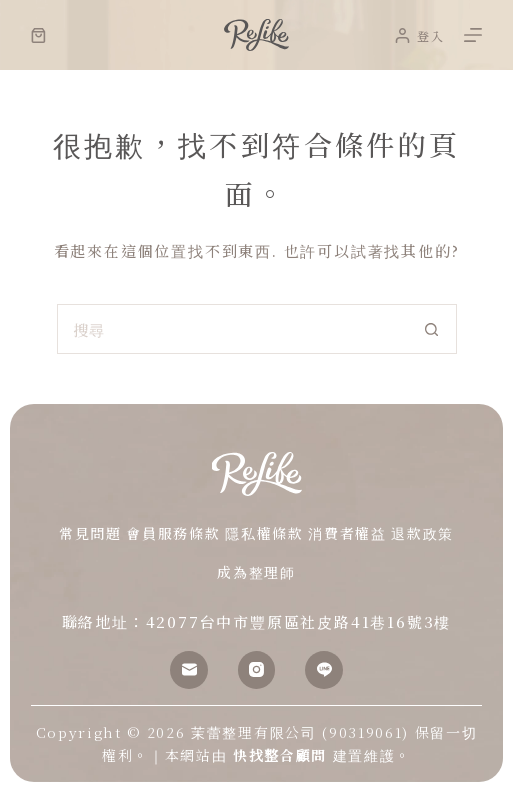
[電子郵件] (189, 670)
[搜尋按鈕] (432, 329)
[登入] (419, 35)
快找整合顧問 (280, 755)
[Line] (324, 670)
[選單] (473, 35)
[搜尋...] (232, 329)
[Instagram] (257, 670)
